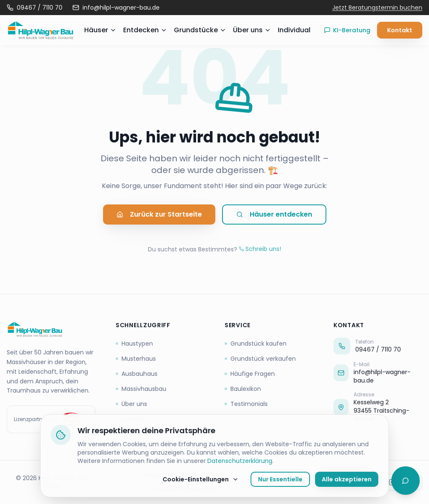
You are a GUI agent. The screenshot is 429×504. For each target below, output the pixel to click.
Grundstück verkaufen (260, 359)
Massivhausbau (141, 389)
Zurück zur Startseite (159, 215)
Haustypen (134, 344)
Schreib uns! (260, 249)
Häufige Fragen (250, 374)
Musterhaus (136, 359)
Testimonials (246, 404)
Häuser (100, 30)
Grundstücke (200, 30)
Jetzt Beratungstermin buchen (377, 8)
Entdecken (145, 30)
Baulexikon (243, 389)
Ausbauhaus (137, 374)
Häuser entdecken (274, 215)
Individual (294, 30)
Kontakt (400, 30)
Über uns (252, 30)
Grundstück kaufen (256, 344)
